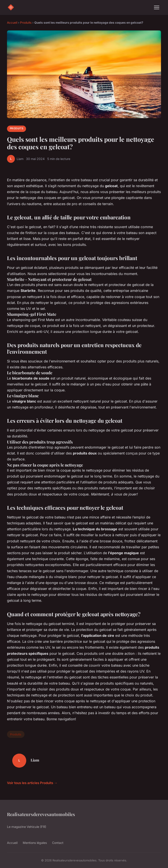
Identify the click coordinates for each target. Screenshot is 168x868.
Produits (26, 23)
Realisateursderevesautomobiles (41, 814)
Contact (58, 843)
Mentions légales (35, 843)
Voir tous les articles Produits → (32, 783)
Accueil (12, 23)
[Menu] (157, 7)
